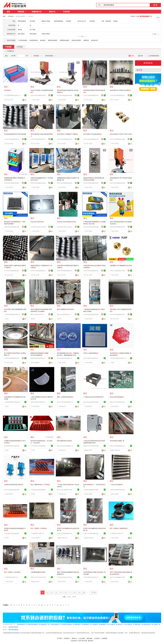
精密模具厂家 (105, 624)
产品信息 (8, 47)
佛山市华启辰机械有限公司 (65, 402)
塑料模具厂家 (79, 624)
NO (42, 605)
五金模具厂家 (130, 624)
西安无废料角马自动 (64, 441)
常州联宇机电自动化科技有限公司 (65, 577)
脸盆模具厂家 (45, 624)
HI (29, 605)
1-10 (64, 597)
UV (58, 605)
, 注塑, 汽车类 (39, 528)
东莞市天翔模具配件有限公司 (118, 139)
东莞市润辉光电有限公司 (64, 358)
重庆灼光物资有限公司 (37, 314)
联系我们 (67, 638)
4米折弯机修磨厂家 (117, 441)
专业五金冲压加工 (37, 222)
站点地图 (82, 638)
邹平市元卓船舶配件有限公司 (118, 577)
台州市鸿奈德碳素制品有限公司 (92, 95)
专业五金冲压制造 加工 (67, 222)
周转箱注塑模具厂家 (68, 624)
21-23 (74, 597)
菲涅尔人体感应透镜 (91, 353)
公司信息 (20, 47)
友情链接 (104, 638)
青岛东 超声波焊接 (117, 397)
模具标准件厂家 (148, 624)
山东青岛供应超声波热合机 (14, 484)
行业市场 (66, 12)
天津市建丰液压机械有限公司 (13, 446)
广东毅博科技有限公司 (37, 533)
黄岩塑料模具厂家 (22, 624)
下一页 (93, 592)
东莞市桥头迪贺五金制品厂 (39, 227)
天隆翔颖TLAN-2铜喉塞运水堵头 (121, 265)
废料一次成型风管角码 (65, 397)
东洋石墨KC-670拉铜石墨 (93, 134)
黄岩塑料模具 (34, 40)
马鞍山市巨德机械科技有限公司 (118, 446)
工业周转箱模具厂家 (56, 624)
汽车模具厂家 (113, 624)
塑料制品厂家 (139, 624)
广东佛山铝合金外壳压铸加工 (94, 397)
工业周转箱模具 (23, 40)
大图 (131, 56)
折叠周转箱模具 (64, 40)
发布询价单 (148, 63)
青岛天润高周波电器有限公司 (13, 490)
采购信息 (22, 12)
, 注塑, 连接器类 (119, 528)
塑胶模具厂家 (87, 624)
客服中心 (74, 638)
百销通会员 (11, 51)
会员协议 (97, 638)
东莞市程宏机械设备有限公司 (39, 95)
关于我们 (60, 638)
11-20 (69, 597)
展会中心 (52, 12)
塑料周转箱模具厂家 (34, 624)
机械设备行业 (37, 12)
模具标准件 (95, 40)
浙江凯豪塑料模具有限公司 (12, 95)
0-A (11, 605)
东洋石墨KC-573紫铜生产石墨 (67, 134)
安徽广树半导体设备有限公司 (92, 446)
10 (84, 592)
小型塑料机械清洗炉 (38, 572)
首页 (8, 12)
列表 (140, 56)
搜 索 (155, 5)
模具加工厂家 (122, 624)
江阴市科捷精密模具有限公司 (92, 490)
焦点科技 (84, 641)
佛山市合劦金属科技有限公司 (92, 402)
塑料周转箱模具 (53, 40)
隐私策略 (90, 638)
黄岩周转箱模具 (13, 627)
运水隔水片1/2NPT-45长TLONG (121, 134)
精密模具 (86, 40)
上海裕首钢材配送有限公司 (12, 314)
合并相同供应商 (153, 56)
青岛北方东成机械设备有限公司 (118, 402)
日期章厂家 (157, 624)
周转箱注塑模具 (76, 40)
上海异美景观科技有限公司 (118, 358)
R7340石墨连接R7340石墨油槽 (15, 134)
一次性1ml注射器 (116, 484)
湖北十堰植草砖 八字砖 (40, 484)
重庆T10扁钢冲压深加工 (66, 309)
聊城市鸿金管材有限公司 (38, 358)
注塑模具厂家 (96, 624)
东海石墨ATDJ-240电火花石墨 (120, 90)
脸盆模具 (43, 40)
